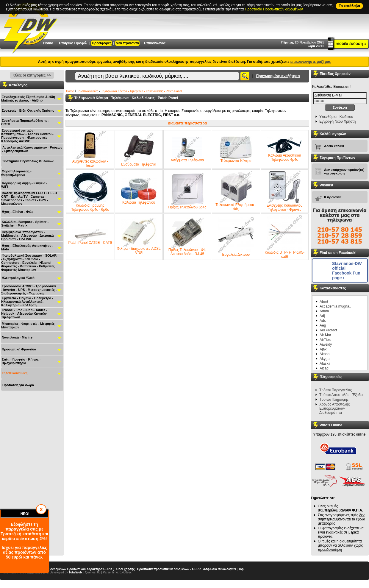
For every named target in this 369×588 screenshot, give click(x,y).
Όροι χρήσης (125, 569)
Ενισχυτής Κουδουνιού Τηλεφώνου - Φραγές (284, 191)
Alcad (324, 368)
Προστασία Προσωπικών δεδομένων (274, 9)
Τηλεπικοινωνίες (15, 373)
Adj (322, 316)
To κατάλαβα (349, 6)
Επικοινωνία (155, 43)
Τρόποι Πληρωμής (334, 400)
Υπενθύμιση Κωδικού (336, 117)
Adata (324, 311)
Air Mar (325, 335)
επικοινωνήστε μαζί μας (311, 62)
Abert (324, 302)
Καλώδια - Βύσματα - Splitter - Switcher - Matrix (25, 224)
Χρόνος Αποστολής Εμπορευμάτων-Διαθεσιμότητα (334, 408)
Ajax (323, 349)
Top (241, 569)
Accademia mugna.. (335, 306)
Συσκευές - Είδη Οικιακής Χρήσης (28, 110)
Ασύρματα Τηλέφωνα (187, 150)
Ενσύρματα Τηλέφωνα (139, 149)
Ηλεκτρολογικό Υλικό (18, 278)
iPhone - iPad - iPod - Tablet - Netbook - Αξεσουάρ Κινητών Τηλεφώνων (24, 314)
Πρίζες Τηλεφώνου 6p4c (187, 191)
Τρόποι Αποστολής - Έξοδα (341, 395)
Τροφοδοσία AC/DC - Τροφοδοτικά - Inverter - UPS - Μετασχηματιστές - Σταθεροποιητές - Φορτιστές (29, 290)
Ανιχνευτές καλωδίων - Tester (90, 149)
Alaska (325, 364)
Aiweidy (326, 344)
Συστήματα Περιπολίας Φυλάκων (28, 161)
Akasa (325, 354)
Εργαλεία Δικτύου (236, 237)
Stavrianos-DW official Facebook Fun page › (347, 271)
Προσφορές (102, 43)
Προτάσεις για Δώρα (18, 385)
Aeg (323, 325)
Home (48, 43)
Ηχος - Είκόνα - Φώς (18, 212)
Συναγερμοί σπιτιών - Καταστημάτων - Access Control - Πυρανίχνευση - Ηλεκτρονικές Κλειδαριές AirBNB (27, 136)
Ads (323, 321)
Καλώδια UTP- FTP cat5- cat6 (285, 237)
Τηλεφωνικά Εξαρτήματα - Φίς (236, 191)
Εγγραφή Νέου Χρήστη (337, 121)
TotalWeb (75, 572)
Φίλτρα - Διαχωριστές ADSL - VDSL (139, 237)
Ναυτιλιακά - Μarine (17, 337)
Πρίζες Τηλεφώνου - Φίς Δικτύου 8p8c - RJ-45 (187, 237)
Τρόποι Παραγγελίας (336, 390)
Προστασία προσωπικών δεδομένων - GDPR (169, 569)
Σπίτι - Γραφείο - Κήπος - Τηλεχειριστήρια (21, 361)
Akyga (325, 359)
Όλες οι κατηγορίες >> (32, 75)
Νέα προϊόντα (127, 43)
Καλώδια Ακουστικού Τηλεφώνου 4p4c (284, 149)
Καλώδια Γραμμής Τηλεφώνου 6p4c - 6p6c (90, 191)
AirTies (325, 340)
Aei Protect (328, 330)
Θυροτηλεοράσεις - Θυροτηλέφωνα (16, 173)
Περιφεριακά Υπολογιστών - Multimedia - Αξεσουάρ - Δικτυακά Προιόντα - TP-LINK (28, 235)
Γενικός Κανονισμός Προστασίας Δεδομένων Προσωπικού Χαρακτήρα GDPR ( (58, 569)
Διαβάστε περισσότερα (187, 123)
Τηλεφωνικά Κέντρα (236, 150)
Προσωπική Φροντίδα (19, 349)
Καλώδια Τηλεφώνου (139, 191)
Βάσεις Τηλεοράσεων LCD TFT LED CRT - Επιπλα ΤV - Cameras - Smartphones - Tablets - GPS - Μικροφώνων (29, 198)
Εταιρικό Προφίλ (73, 43)
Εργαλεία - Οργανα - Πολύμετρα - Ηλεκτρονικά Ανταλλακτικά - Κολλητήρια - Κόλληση (27, 302)
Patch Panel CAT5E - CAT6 (90, 237)
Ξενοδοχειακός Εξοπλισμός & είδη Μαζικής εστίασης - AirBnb (28, 99)
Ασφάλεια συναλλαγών (220, 569)
